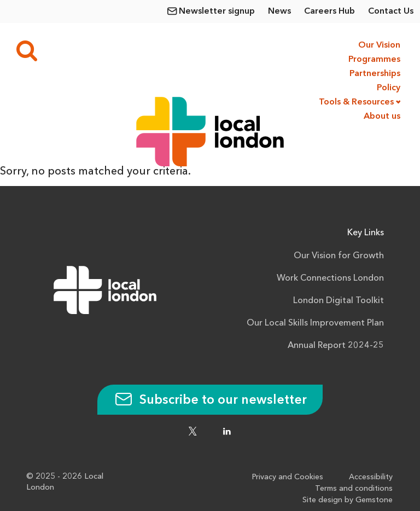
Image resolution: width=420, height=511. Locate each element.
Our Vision (379, 45)
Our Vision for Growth (339, 256)
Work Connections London (330, 278)
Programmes (374, 60)
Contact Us (391, 11)
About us (382, 117)
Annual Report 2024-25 (336, 346)
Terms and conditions (354, 488)
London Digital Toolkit (339, 301)
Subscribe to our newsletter (210, 400)
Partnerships (375, 74)
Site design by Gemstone (348, 499)
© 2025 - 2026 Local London (65, 482)
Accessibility (372, 476)
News (279, 11)
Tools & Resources (356, 102)
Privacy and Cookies (290, 476)
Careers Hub (329, 11)
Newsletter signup (217, 11)
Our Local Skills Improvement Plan (315, 323)
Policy (389, 88)
